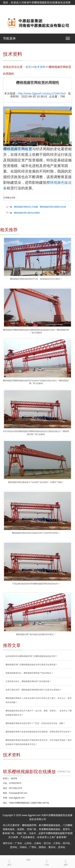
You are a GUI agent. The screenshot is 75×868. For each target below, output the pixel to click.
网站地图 (8, 12)
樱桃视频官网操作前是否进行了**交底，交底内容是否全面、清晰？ (35, 723)
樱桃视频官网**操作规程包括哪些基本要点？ (36, 634)
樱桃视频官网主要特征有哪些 (27, 213)
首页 (28, 67)
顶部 (66, 862)
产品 (47, 862)
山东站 (28, 843)
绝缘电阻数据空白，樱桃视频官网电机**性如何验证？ (29, 673)
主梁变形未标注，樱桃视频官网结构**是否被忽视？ (28, 681)
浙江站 (47, 843)
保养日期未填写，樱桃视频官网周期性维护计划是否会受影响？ (34, 690)
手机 (28, 860)
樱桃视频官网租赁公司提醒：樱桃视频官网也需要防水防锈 (40, 207)
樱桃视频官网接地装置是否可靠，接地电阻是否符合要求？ (36, 279)
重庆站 (52, 847)
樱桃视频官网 (29, 825)
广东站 (18, 843)
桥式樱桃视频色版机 (50, 825)
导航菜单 (9, 38)
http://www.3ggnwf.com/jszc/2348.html (42, 93)
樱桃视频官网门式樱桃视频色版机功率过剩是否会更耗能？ (32, 665)
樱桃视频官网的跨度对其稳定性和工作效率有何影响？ (36, 533)
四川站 (66, 843)
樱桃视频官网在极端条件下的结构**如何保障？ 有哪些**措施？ (36, 482)
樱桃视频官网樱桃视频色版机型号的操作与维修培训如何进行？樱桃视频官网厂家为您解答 (36, 382)
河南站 (23, 847)
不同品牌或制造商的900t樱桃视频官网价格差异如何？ (36, 584)
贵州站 (14, 847)
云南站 (38, 843)
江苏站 (57, 843)
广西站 (33, 847)
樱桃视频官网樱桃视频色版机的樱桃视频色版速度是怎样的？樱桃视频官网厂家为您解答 (36, 331)
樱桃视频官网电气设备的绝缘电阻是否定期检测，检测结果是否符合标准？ (39, 732)
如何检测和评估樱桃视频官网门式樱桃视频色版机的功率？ (32, 656)
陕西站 (42, 847)
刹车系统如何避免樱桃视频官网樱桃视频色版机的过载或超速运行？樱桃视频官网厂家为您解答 (36, 433)
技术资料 (40, 67)
